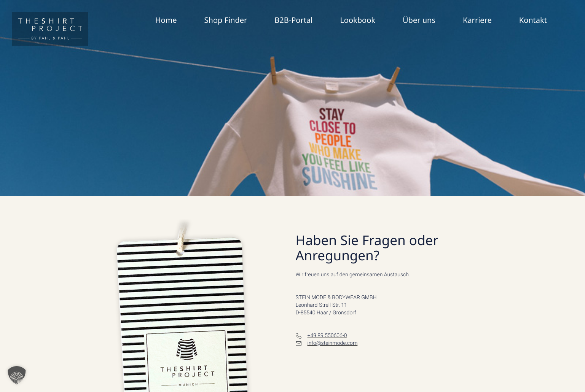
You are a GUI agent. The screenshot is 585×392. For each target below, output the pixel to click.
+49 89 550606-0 (327, 336)
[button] (17, 375)
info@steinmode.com (333, 343)
